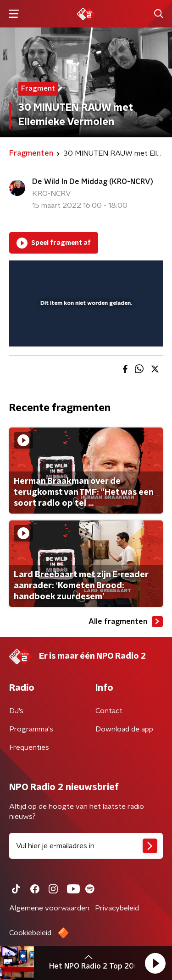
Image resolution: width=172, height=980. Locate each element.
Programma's (31, 729)
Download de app (124, 729)
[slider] (85, 330)
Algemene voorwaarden (49, 908)
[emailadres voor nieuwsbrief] (86, 846)
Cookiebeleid (30, 933)
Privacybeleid (117, 908)
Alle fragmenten (126, 622)
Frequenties (29, 747)
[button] (155, 963)
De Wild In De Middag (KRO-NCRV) (93, 182)
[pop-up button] (113, 273)
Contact (109, 711)
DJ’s (16, 711)
